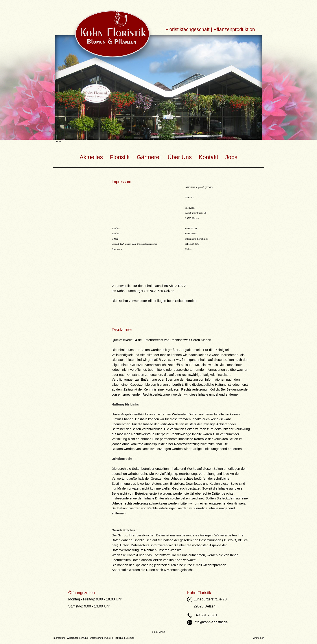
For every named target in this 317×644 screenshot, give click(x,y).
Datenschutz (97, 638)
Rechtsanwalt (180, 340)
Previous (57, 141)
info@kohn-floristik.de (196, 239)
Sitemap (130, 638)
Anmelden (259, 638)
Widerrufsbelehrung (77, 638)
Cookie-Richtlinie (115, 638)
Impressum (59, 638)
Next (60, 141)
